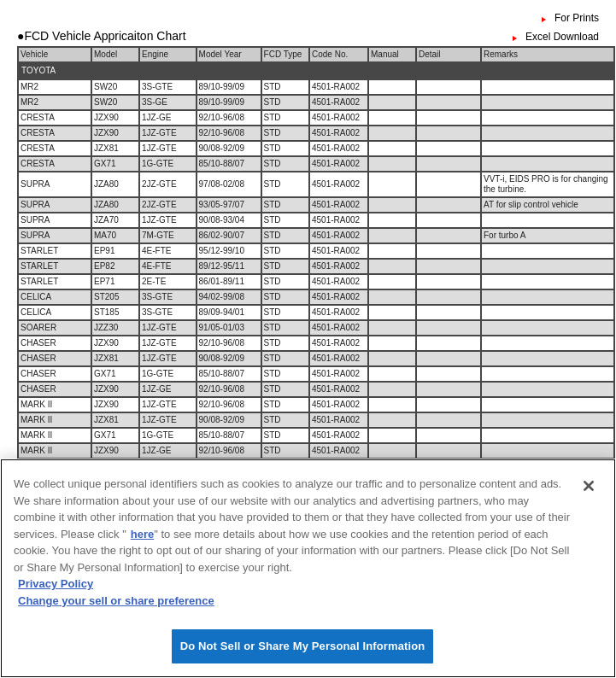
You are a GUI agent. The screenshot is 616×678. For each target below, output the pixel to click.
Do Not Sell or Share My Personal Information (303, 650)
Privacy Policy (56, 588)
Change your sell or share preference (116, 604)
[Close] (589, 490)
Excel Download (562, 37)
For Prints (577, 18)
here (142, 538)
